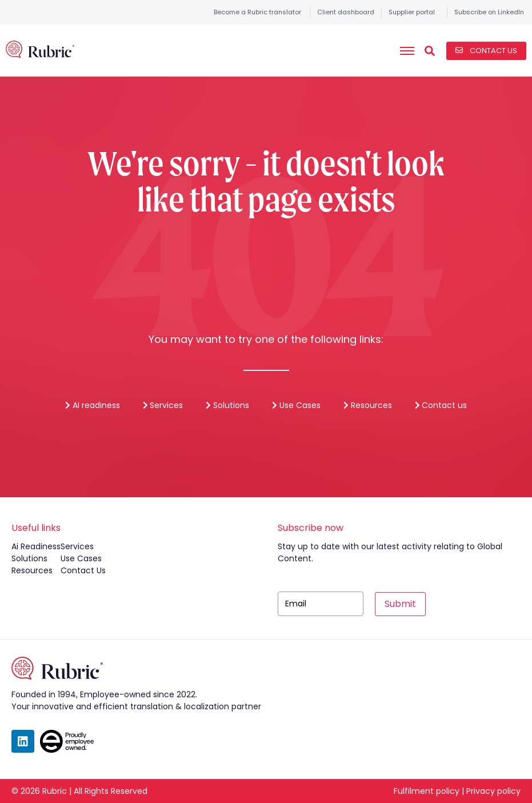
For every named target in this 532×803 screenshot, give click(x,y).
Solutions (227, 405)
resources (32, 570)
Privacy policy (493, 791)
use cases (81, 558)
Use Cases (296, 405)
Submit (400, 604)
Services (163, 405)
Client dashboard (346, 12)
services (77, 546)
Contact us (441, 405)
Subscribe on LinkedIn (489, 12)
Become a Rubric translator (257, 12)
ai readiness (36, 546)
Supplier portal (412, 12)
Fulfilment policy (427, 791)
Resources (368, 405)
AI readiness (93, 405)
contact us (83, 570)
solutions (29, 558)
